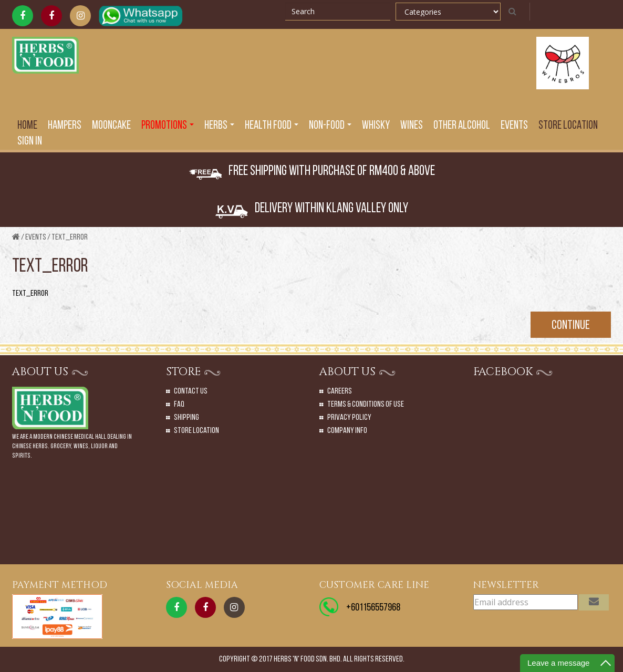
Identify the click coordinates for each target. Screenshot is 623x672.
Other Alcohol (462, 126)
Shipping (186, 418)
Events (36, 237)
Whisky (376, 126)
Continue (571, 326)
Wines (412, 126)
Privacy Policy (349, 418)
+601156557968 (373, 608)
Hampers (65, 126)
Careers (340, 391)
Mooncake (111, 126)
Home (27, 126)
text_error (70, 237)
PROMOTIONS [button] (168, 126)
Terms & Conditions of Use (366, 405)
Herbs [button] (219, 126)
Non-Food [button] (330, 126)
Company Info (347, 431)
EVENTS (514, 126)
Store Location (568, 126)
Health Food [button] (272, 126)
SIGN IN (30, 142)
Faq (179, 405)
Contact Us (191, 391)
